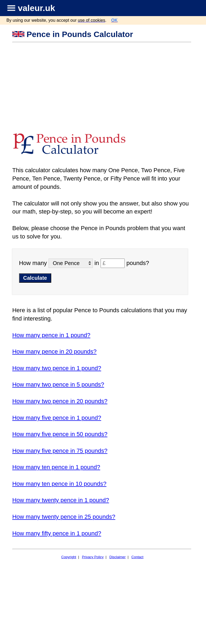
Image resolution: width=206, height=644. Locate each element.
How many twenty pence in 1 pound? (61, 500)
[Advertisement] (102, 83)
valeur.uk (37, 8)
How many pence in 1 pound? (51, 335)
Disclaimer (118, 557)
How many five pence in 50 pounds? (60, 434)
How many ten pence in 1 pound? (56, 467)
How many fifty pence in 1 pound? (57, 533)
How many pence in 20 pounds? (54, 352)
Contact (137, 557)
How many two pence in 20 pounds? (60, 401)
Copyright (69, 557)
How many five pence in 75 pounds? (60, 451)
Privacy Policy (93, 557)
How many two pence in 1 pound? (57, 368)
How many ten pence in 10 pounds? (59, 484)
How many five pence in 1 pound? (57, 418)
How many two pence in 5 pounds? (58, 384)
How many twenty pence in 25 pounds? (64, 517)
